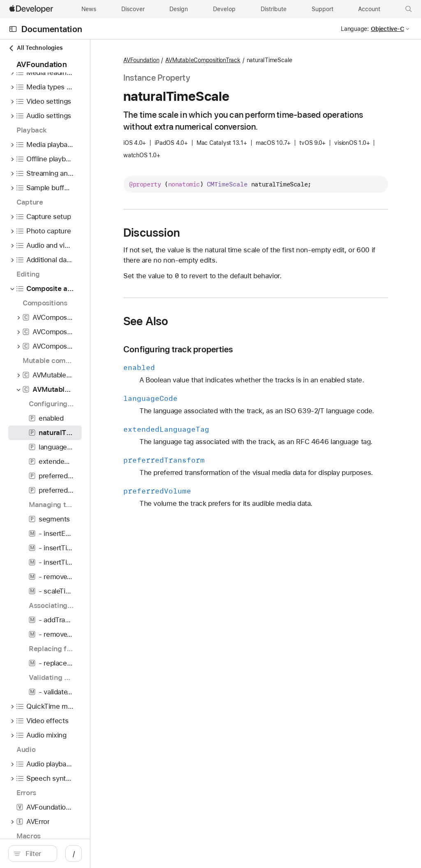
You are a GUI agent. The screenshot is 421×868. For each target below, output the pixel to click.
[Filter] (74, 854)
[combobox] (74, 854)
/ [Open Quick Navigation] (148, 854)
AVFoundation (215, 61)
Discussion (226, 255)
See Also (220, 344)
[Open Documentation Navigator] (13, 29)
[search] (70, 854)
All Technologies (35, 48)
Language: (355, 29)
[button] (409, 9)
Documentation (52, 29)
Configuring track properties (252, 372)
